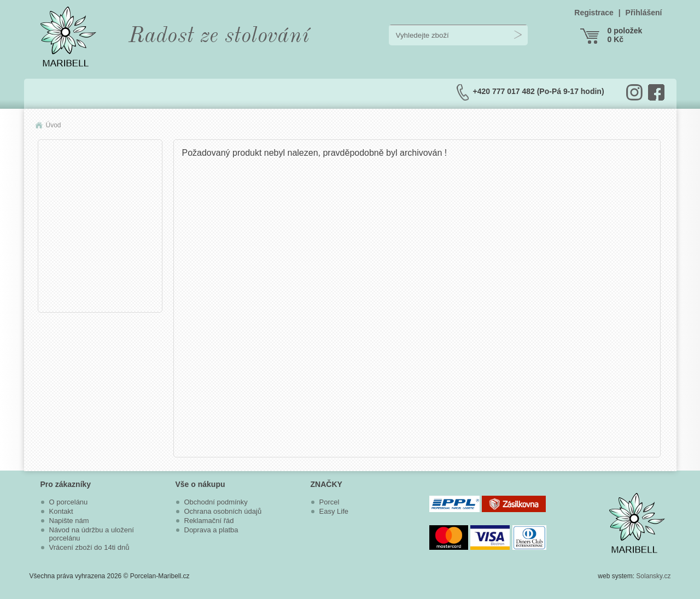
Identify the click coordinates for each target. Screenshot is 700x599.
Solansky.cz (653, 576)
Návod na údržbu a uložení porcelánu (92, 534)
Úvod (54, 125)
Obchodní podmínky (216, 502)
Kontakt (61, 511)
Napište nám (69, 521)
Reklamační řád (209, 521)
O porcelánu (69, 502)
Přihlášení (644, 13)
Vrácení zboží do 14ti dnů (89, 547)
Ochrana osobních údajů (223, 511)
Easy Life (334, 511)
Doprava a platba (211, 530)
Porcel (329, 502)
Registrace (594, 13)
